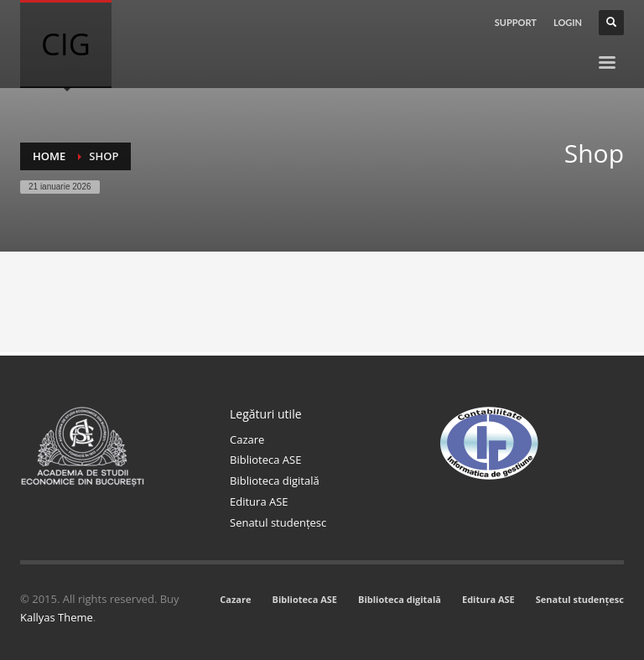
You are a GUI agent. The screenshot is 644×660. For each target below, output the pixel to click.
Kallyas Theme (57, 617)
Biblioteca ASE (265, 460)
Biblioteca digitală (275, 481)
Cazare (247, 439)
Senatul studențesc (278, 522)
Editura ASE (259, 501)
